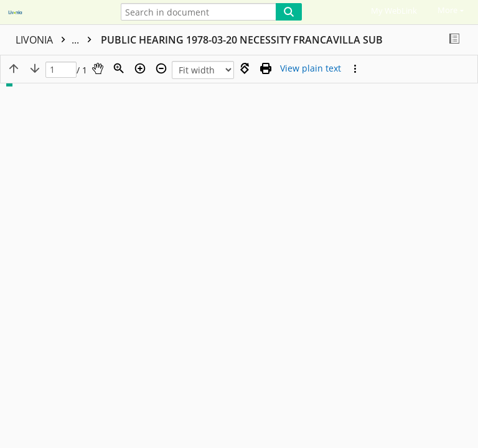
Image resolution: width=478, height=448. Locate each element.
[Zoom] (119, 68)
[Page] (61, 70)
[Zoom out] (161, 68)
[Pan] (98, 68)
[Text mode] (311, 68)
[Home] (53, 13)
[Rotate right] (245, 68)
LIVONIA (57, 40)
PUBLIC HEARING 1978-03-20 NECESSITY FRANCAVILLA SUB (242, 40)
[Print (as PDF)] (266, 68)
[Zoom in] (140, 68)
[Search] (289, 12)
